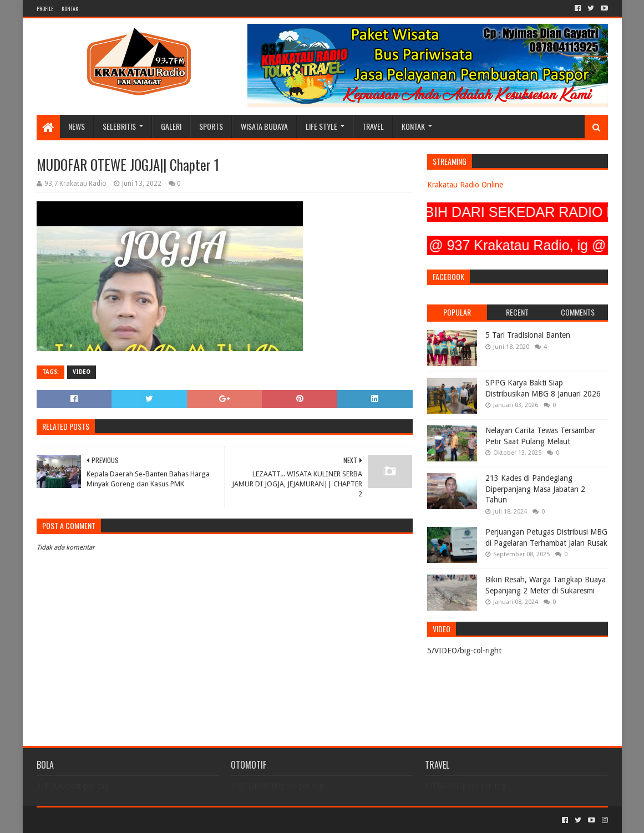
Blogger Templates (162, 820)
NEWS (77, 126)
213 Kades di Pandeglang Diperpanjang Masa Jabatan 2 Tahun (535, 489)
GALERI (171, 126)
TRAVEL (373, 126)
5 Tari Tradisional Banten (528, 335)
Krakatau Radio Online (465, 185)
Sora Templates (98, 820)
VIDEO (82, 372)
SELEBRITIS (119, 126)
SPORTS (211, 126)
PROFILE (45, 9)
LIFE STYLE (321, 126)
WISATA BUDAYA (264, 126)
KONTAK (70, 9)
